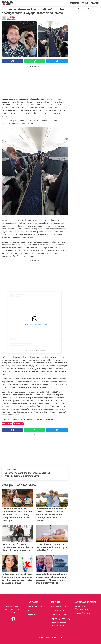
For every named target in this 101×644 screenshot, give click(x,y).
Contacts (32, 610)
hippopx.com (6, 216)
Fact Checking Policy (60, 606)
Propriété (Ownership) (60, 619)
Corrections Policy (58, 610)
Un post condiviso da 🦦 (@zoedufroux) (35, 350)
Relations (95, 3)
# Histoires (18, 424)
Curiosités (75, 3)
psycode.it (33, 615)
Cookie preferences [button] (84, 613)
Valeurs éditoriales (59, 615)
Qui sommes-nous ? (37, 606)
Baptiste (13, 17)
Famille (85, 3)
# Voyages (7, 424)
